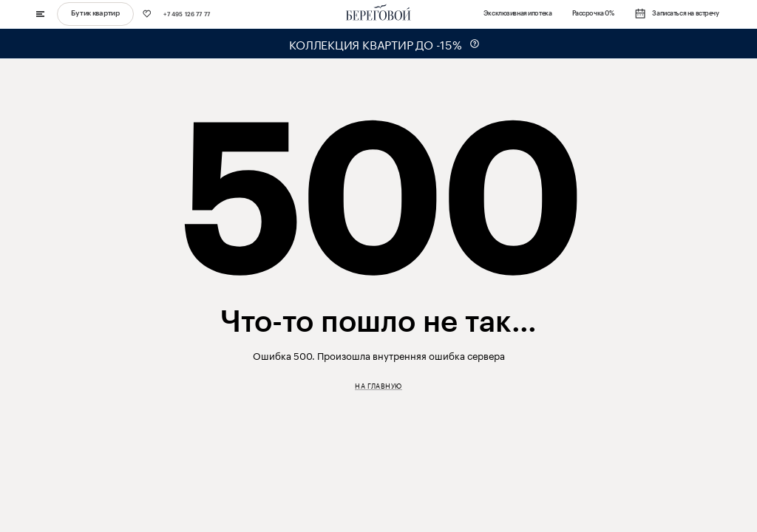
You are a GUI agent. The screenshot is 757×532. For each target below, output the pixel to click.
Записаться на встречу (677, 14)
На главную (378, 385)
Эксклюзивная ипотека (517, 14)
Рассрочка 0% (593, 14)
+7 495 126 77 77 (187, 14)
